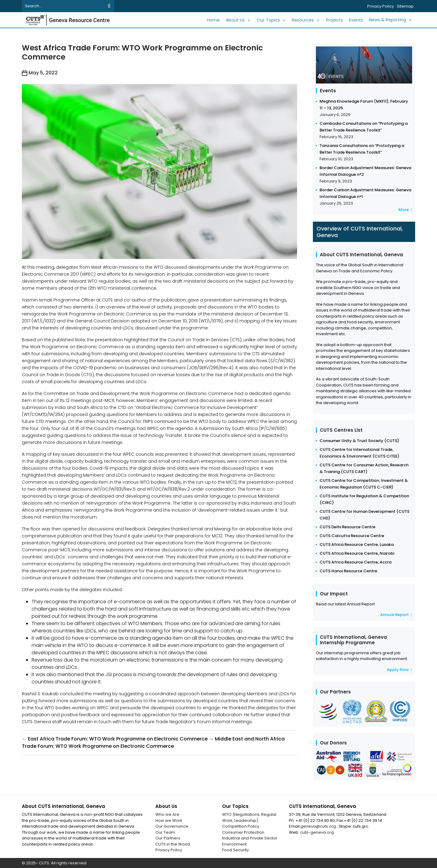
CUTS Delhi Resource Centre (347, 527)
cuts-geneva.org (317, 832)
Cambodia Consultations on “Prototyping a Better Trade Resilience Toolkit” (364, 127)
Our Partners (168, 838)
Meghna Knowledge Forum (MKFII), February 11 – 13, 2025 (364, 105)
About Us (238, 20)
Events (356, 20)
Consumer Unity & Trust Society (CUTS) (359, 441)
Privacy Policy (381, 6)
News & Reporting (391, 20)
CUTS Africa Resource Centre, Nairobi (357, 553)
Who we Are (167, 814)
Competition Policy (241, 826)
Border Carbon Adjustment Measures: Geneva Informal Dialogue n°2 (365, 171)
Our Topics (271, 20)
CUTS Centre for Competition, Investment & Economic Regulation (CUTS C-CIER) (364, 484)
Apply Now (400, 670)
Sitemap (405, 6)
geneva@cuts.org (319, 826)
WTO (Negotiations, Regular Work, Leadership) (249, 817)
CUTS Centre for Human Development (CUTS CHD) (364, 515)
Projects (334, 20)
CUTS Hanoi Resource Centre (348, 571)
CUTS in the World (173, 844)
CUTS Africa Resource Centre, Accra (356, 562)
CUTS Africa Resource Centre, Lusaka (357, 545)
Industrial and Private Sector (250, 838)
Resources (306, 20)
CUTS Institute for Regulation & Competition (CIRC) (364, 499)
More (405, 210)
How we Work (169, 820)
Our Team (165, 832)
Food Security (235, 850)
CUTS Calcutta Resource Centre (352, 536)
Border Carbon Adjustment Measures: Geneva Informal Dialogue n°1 (365, 193)
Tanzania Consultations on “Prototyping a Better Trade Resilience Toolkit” (362, 149)
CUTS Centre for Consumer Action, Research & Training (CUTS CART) (364, 468)
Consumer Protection (243, 832)
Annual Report (396, 615)
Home (213, 20)
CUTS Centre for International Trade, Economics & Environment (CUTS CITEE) (359, 453)
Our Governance (172, 826)
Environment (234, 844)
